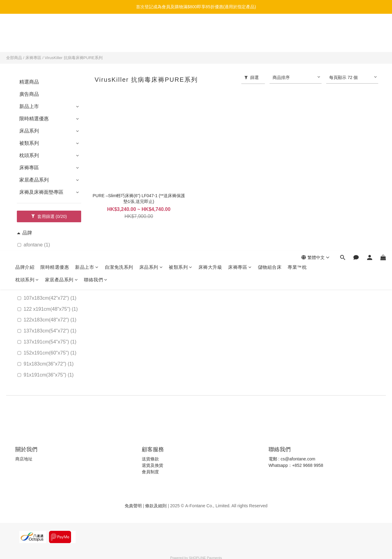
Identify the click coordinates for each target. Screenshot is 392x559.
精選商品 (29, 82)
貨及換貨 (155, 465)
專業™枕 (297, 30)
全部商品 (14, 58)
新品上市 (87, 30)
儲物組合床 (270, 30)
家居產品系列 (62, 42)
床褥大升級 (210, 30)
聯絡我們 (96, 42)
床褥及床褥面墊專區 (41, 192)
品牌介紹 (25, 30)
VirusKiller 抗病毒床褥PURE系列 (74, 58)
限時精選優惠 (55, 30)
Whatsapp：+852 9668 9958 (296, 465)
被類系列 (181, 30)
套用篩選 (49, 216)
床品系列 (151, 30)
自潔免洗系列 (119, 30)
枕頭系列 (27, 42)
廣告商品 (29, 94)
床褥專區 (240, 30)
